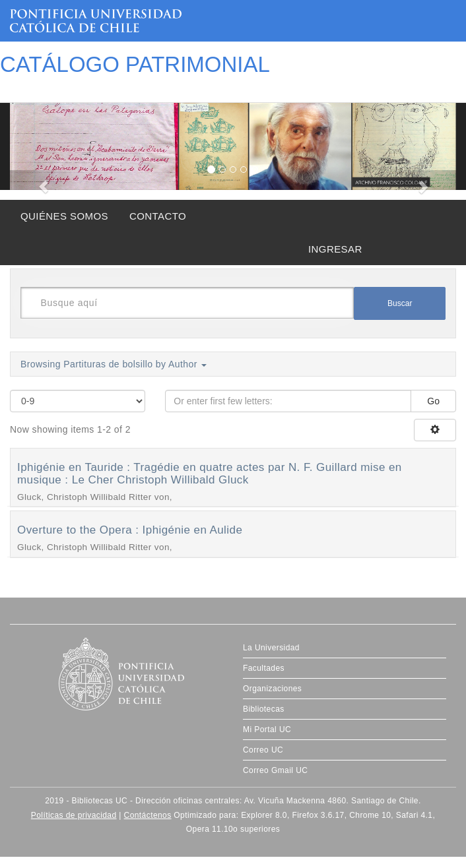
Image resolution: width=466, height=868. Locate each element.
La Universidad (271, 648)
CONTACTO (158, 216)
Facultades (264, 668)
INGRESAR (335, 249)
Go (433, 401)
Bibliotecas (264, 709)
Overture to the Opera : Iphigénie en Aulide (130, 530)
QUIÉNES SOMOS (64, 216)
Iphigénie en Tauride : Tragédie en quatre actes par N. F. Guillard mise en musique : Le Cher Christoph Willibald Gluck (210, 474)
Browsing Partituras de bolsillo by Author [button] (114, 364)
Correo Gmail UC (275, 770)
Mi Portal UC (267, 729)
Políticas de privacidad (74, 815)
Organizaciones (272, 689)
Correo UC (263, 750)
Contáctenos (148, 815)
